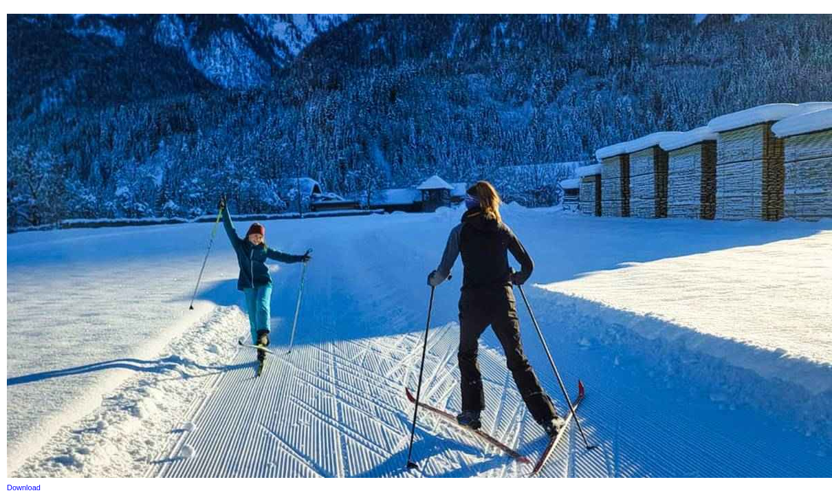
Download (24, 487)
